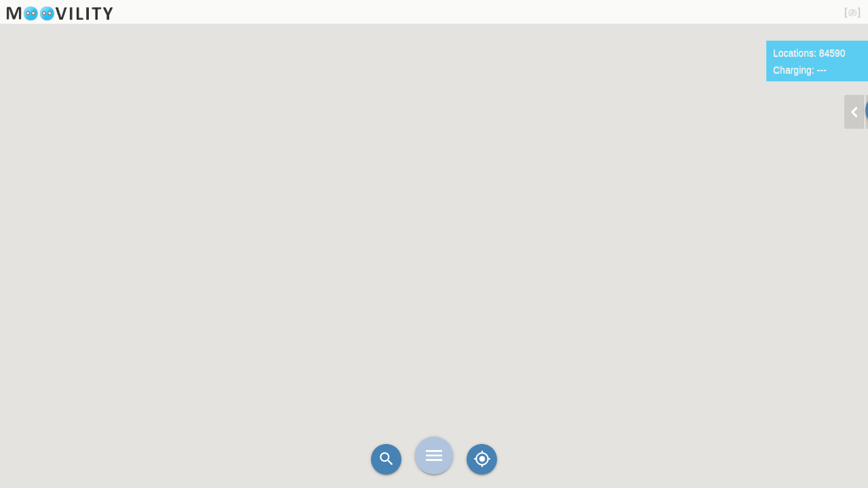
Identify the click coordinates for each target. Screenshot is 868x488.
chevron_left (854, 112)
